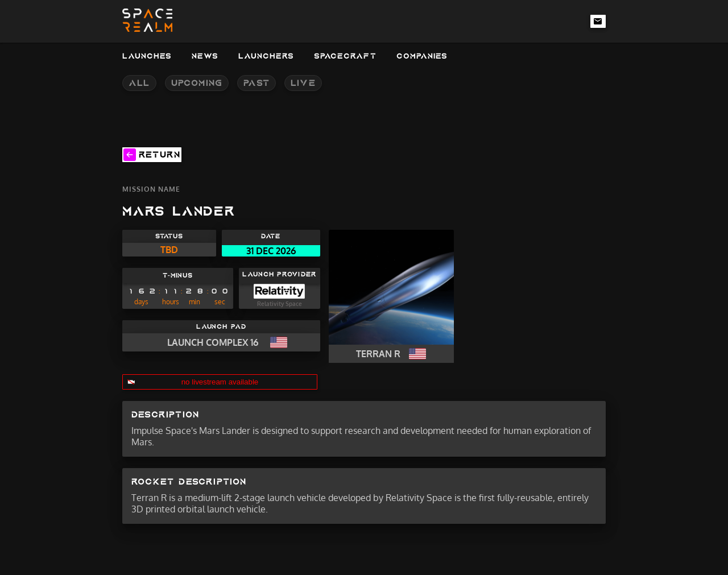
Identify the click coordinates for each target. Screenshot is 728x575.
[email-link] (598, 21)
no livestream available (220, 382)
